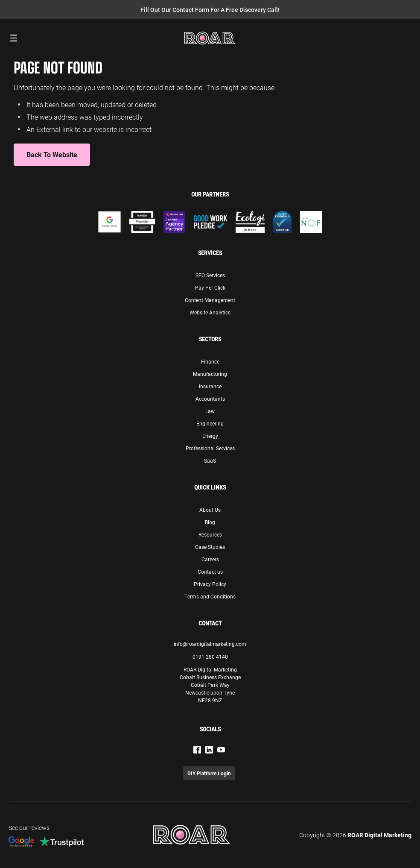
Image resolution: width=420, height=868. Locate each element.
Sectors (210, 339)
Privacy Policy (210, 584)
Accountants (210, 399)
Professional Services (210, 448)
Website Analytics (210, 312)
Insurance (210, 386)
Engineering (210, 423)
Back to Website (52, 154)
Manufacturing (210, 374)
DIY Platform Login (209, 773)
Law (210, 411)
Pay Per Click (210, 287)
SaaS (210, 460)
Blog (210, 522)
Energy (210, 436)
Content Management (210, 300)
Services (210, 253)
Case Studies (210, 547)
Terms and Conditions (210, 596)
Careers (210, 559)
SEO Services (210, 275)
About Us (210, 510)
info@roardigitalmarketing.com (210, 644)
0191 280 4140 (210, 657)
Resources (210, 534)
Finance (210, 361)
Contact (210, 623)
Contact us (210, 572)
